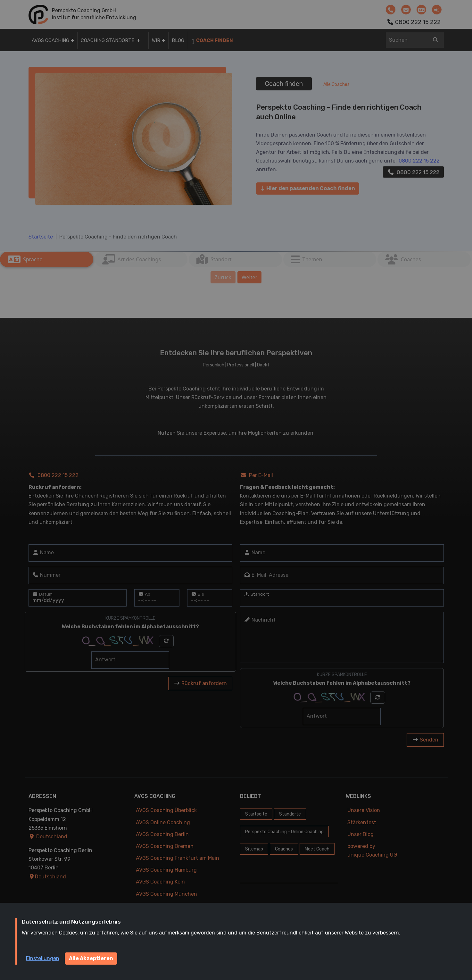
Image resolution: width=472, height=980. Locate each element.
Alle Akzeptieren (91, 958)
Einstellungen (43, 958)
